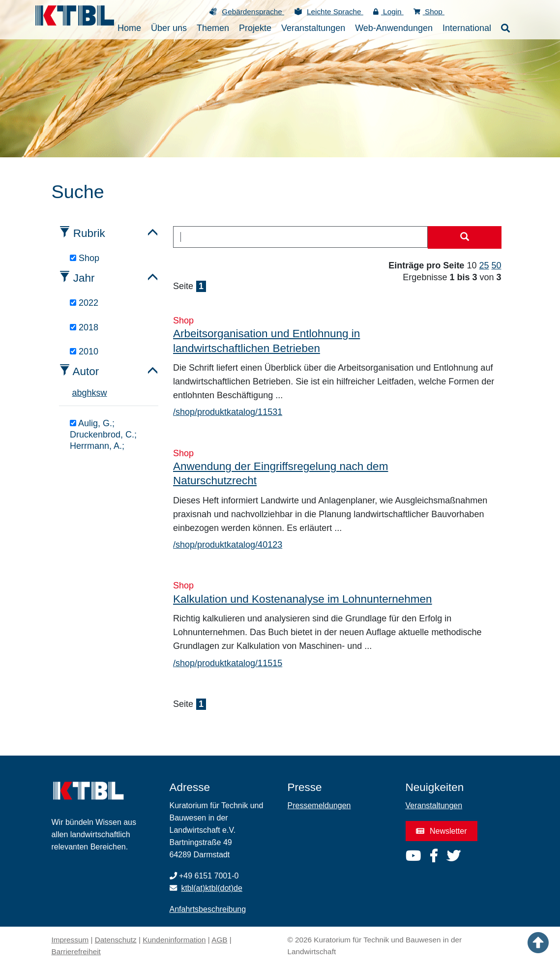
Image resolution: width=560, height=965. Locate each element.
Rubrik (89, 233)
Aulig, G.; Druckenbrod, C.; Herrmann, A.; (103, 435)
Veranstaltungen (434, 805)
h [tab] (89, 393)
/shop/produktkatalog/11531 (228, 412)
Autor (86, 371)
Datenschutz (116, 940)
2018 (84, 327)
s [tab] (99, 393)
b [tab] (80, 393)
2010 (84, 351)
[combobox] (300, 237)
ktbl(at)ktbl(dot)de (212, 888)
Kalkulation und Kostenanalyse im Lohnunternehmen (303, 599)
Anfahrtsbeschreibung (208, 909)
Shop (429, 12)
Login (388, 12)
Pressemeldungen (319, 805)
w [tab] (104, 393)
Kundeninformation (174, 940)
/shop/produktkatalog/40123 (228, 545)
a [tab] (75, 393)
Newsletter (442, 831)
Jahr (84, 278)
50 (496, 265)
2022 (84, 303)
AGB (219, 940)
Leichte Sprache (335, 12)
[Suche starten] (465, 237)
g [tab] (85, 393)
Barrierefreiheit (76, 951)
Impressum (70, 940)
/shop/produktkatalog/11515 (228, 663)
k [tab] (94, 393)
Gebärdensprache (253, 12)
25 (484, 265)
